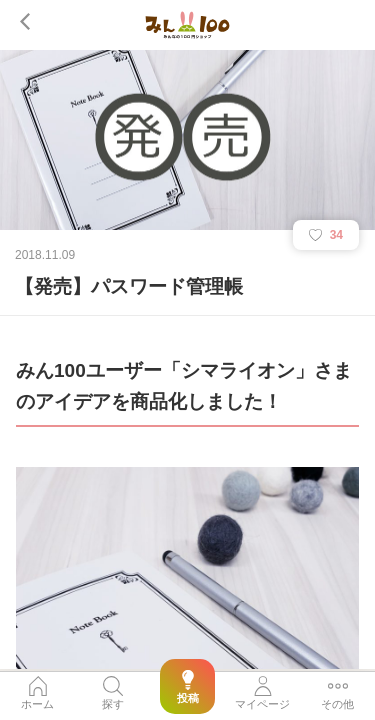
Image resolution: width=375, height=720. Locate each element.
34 (326, 235)
